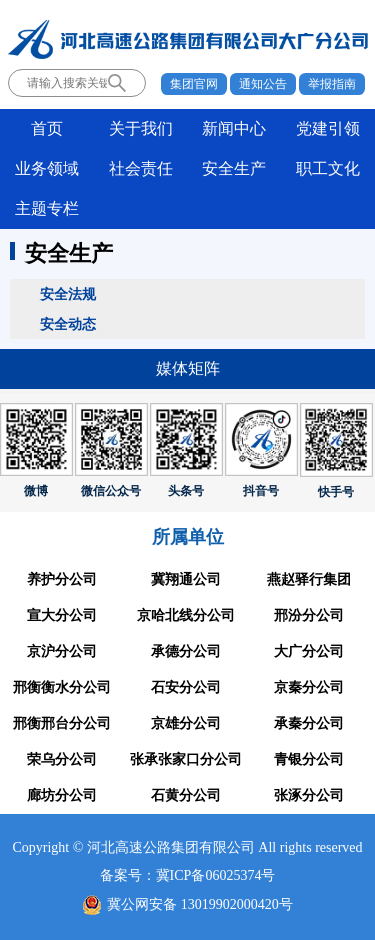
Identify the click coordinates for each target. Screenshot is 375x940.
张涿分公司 (309, 795)
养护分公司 (62, 579)
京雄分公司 (186, 723)
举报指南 (332, 84)
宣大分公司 (62, 615)
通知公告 (263, 84)
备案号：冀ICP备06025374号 (188, 875)
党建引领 (328, 128)
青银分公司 (309, 759)
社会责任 (141, 168)
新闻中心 (234, 128)
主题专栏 (47, 208)
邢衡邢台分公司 (62, 723)
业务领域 (47, 168)
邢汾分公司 (309, 615)
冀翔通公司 (186, 579)
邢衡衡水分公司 (62, 687)
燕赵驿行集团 (309, 579)
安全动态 (68, 324)
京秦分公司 (309, 687)
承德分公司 (186, 651)
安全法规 (68, 294)
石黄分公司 (186, 795)
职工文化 (328, 168)
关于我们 (141, 128)
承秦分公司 (309, 723)
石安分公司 (186, 687)
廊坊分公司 (62, 795)
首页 (47, 128)
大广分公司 (309, 651)
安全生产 (234, 168)
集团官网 (194, 84)
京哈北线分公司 (186, 615)
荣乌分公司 (62, 759)
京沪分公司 (62, 651)
